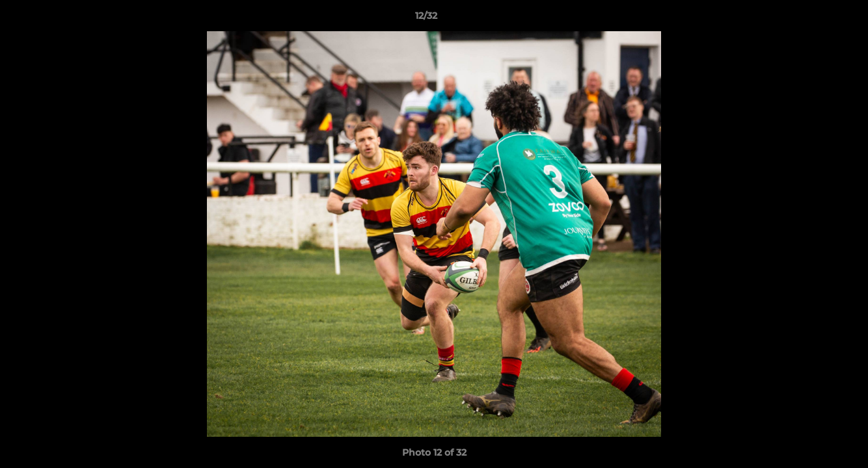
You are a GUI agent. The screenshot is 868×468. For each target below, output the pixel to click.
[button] (813, 19)
